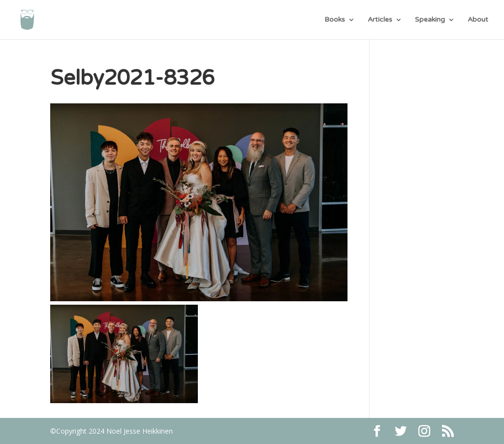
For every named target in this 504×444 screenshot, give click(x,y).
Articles (380, 20)
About (478, 20)
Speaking (430, 20)
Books (335, 20)
